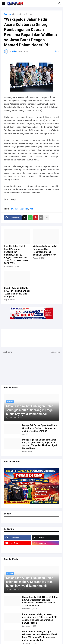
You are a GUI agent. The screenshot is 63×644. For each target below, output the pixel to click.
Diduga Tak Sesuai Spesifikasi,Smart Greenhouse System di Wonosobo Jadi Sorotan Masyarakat (40, 428)
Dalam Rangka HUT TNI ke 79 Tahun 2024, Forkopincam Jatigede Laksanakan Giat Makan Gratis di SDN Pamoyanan (40, 601)
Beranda (8, 14)
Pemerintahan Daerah (23, 14)
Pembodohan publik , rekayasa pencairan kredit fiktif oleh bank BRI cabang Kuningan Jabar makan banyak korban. (40, 619)
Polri (31, 209)
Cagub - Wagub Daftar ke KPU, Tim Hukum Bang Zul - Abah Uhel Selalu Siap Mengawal (17, 292)
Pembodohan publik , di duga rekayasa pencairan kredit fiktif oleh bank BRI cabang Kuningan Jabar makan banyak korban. (40, 636)
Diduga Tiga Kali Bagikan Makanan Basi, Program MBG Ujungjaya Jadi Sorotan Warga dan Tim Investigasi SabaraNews (40, 444)
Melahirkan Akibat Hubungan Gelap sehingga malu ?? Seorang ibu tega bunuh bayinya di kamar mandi (30, 410)
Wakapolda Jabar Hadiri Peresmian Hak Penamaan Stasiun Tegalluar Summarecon (45, 250)
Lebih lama (56, 352)
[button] (3, 4)
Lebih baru (7, 352)
